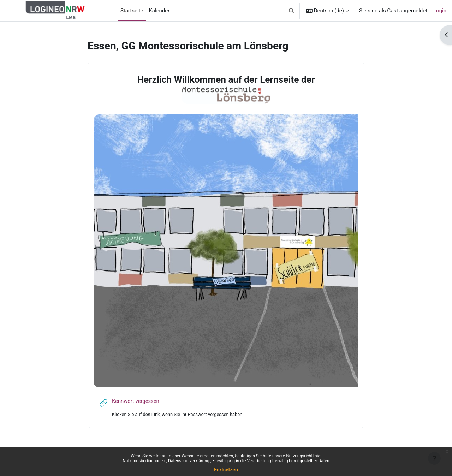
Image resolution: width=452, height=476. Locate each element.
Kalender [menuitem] (159, 11)
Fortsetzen (226, 470)
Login (440, 11)
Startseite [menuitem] (132, 11)
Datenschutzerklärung (189, 461)
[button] (292, 11)
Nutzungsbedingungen (144, 461)
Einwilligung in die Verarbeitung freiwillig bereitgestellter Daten (271, 461)
